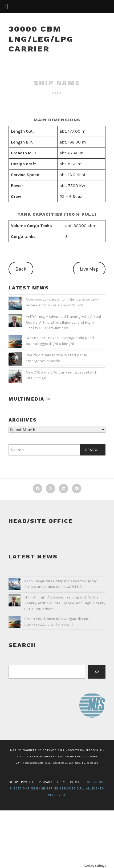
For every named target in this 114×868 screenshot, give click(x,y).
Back (21, 269)
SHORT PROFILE (21, 782)
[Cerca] (97, 672)
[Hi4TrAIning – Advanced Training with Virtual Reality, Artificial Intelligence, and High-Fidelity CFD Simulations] (15, 602)
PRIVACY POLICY (52, 782)
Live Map (89, 269)
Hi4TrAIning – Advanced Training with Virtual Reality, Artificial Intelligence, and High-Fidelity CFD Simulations (63, 322)
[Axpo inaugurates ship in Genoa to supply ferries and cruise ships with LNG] (15, 585)
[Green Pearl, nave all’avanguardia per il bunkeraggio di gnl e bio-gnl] (15, 623)
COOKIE (76, 782)
